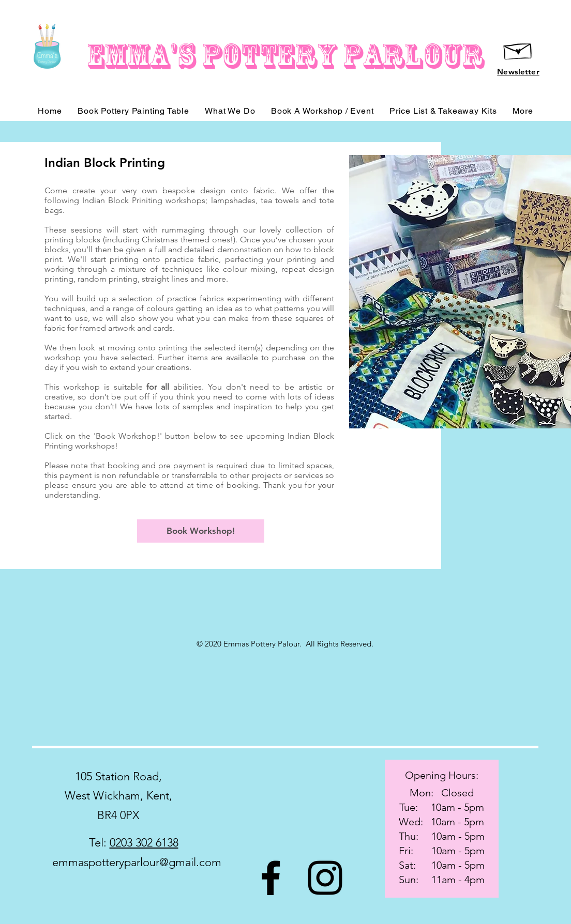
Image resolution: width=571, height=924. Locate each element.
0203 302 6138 (144, 843)
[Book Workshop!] (201, 531)
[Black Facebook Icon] (271, 878)
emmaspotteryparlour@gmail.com (137, 862)
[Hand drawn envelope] (518, 49)
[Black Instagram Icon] (325, 878)
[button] (523, 111)
